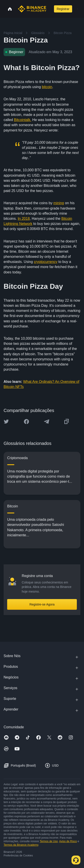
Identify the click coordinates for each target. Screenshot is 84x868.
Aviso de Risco (68, 841)
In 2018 (24, 219)
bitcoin (47, 87)
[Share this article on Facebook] (26, 422)
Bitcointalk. (23, 120)
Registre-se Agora (42, 604)
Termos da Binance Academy (21, 845)
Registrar (63, 9)
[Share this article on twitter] (6, 422)
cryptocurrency (46, 262)
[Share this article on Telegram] (47, 422)
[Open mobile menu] (78, 9)
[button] (78, 9)
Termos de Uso (49, 841)
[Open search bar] (50, 9)
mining (59, 203)
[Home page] (32, 9)
